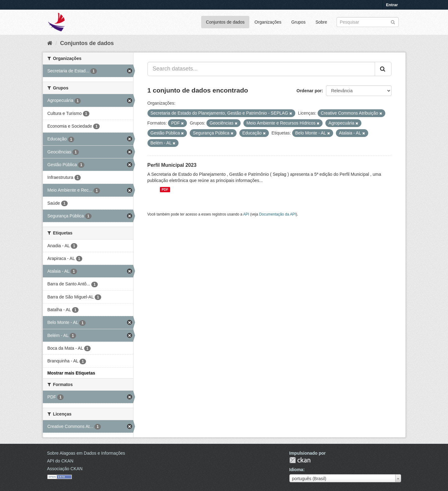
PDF (165, 189)
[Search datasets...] (261, 69)
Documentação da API (278, 214)
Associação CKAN (65, 469)
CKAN (300, 460)
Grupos (298, 22)
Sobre (321, 22)
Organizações (268, 22)
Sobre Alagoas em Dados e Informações (86, 453)
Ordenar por (309, 91)
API (246, 214)
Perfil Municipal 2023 (172, 165)
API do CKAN (60, 461)
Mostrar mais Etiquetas (71, 373)
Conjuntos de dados (225, 22)
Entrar (392, 5)
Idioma (296, 470)
